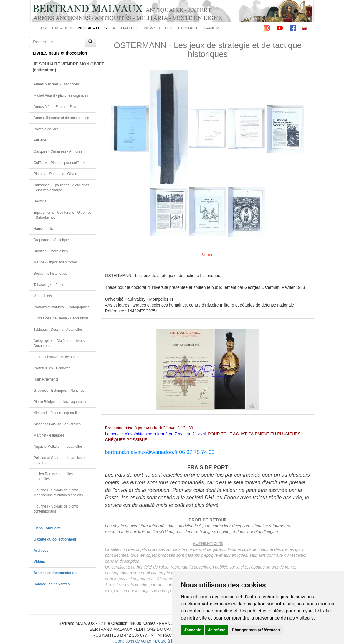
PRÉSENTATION (57, 28)
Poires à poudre (46, 129)
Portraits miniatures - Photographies (62, 307)
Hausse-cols (43, 229)
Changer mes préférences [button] (256, 630)
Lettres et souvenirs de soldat (56, 357)
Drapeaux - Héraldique (51, 240)
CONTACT (188, 28)
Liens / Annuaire (47, 528)
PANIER (211, 28)
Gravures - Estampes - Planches (59, 391)
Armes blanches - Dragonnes (56, 84)
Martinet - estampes (49, 435)
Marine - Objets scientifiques (56, 262)
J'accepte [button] (193, 630)
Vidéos (39, 562)
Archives (41, 551)
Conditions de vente (133, 641)
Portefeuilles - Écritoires (52, 368)
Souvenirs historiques (50, 274)
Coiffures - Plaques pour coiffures (59, 163)
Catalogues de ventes (52, 584)
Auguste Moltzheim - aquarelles (58, 447)
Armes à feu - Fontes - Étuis (55, 107)
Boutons (40, 201)
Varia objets (43, 296)
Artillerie (40, 140)
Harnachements (46, 379)
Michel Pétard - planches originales (61, 95)
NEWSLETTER (158, 28)
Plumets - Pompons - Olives (55, 174)
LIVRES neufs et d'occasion (60, 53)
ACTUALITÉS (125, 28)
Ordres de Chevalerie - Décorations (61, 318)
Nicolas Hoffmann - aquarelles (57, 413)
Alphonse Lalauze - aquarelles (57, 424)
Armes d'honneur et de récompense (61, 118)
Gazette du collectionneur (55, 539)
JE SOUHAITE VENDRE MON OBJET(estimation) (64, 67)
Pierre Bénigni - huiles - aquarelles (60, 402)
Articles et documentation (55, 573)
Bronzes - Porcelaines (51, 251)
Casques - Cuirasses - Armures (58, 151)
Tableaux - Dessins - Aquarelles (58, 330)
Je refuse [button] (217, 630)
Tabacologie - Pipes (49, 285)
